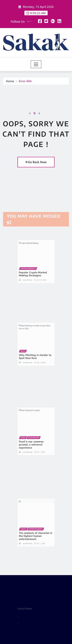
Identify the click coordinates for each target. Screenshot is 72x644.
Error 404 (25, 82)
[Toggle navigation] (36, 64)
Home (10, 82)
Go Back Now (36, 162)
